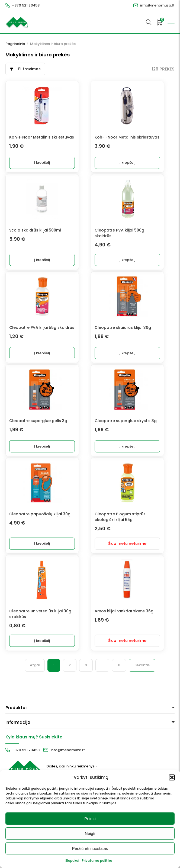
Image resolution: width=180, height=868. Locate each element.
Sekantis (142, 694)
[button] (172, 777)
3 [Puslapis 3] (86, 694)
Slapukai (72, 861)
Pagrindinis (15, 44)
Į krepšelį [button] (56, 169)
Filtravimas (29, 69)
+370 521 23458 (26, 5)
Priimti (90, 819)
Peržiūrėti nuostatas (90, 848)
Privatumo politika (97, 861)
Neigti (90, 833)
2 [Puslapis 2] (70, 694)
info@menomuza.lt (157, 5)
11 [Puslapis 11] (119, 694)
